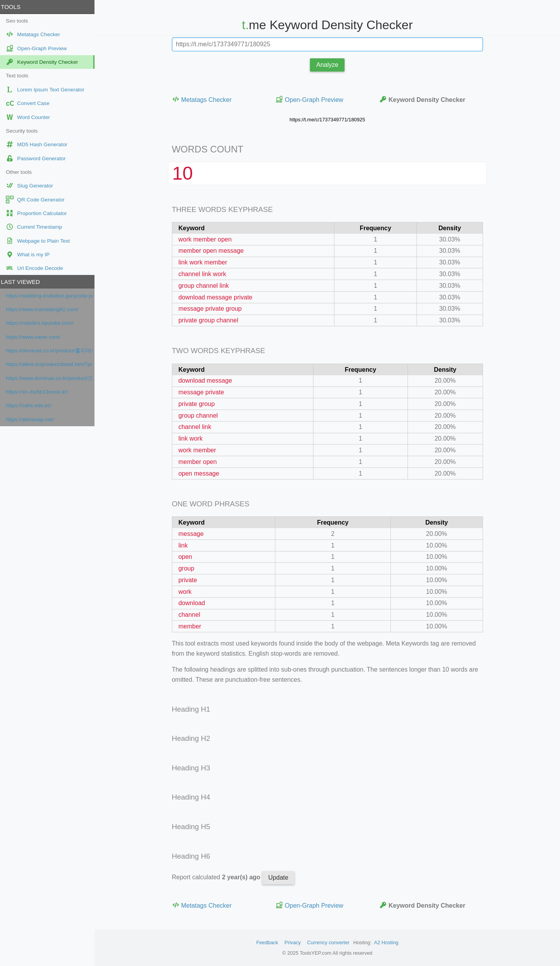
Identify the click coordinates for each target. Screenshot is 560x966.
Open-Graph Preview (311, 99)
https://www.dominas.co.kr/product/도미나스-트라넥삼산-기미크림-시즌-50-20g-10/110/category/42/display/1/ (52, 378)
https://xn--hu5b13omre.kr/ (39, 392)
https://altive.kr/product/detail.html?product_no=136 (52, 364)
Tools (13, 7)
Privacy (294, 942)
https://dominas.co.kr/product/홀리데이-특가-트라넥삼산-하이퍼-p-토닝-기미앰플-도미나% (52, 351)
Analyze (329, 65)
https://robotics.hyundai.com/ (42, 323)
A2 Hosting (388, 942)
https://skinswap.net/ (32, 419)
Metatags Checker (203, 99)
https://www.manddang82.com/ (45, 309)
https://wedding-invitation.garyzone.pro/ (52, 296)
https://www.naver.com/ (36, 337)
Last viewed (23, 282)
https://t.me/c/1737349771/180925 (329, 120)
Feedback (268, 942)
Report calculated (218, 877)
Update (280, 878)
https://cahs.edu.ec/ (31, 405)
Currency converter (330, 942)
